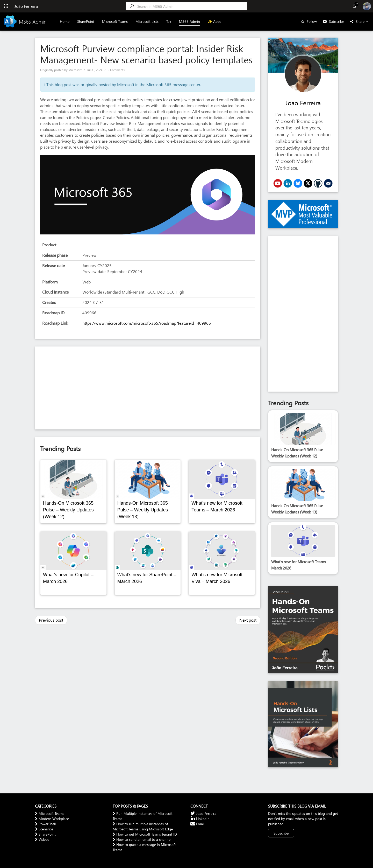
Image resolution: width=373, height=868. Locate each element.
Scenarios (44, 829)
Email (197, 824)
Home (65, 21)
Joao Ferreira (303, 103)
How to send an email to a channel (142, 839)
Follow (312, 21)
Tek (169, 21)
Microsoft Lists (147, 21)
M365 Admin (190, 21)
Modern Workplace (52, 819)
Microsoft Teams (115, 21)
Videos (42, 839)
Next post (248, 620)
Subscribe (336, 21)
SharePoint (86, 21)
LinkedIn (200, 819)
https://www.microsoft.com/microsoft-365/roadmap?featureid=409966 (147, 323)
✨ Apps (215, 21)
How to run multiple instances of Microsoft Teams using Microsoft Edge (143, 826)
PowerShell (45, 824)
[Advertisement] (148, 388)
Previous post (51, 620)
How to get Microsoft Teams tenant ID (145, 834)
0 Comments (116, 70)
